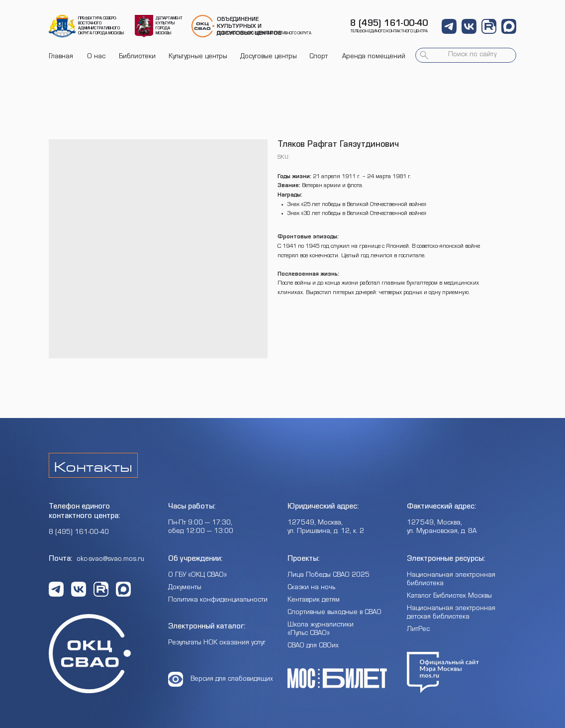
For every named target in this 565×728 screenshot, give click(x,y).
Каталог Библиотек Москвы (449, 597)
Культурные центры (198, 57)
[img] (62, 26)
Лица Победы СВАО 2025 (329, 576)
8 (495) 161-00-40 (389, 24)
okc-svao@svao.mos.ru (110, 560)
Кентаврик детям (314, 601)
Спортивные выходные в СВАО (334, 613)
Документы (185, 588)
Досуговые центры (269, 57)
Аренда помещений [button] (374, 57)
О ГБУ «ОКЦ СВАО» (197, 576)
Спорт (319, 57)
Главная (61, 57)
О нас (96, 57)
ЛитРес (418, 630)
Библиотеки (137, 57)
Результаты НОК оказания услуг (217, 643)
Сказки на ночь (311, 588)
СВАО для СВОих (313, 646)
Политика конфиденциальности (218, 601)
